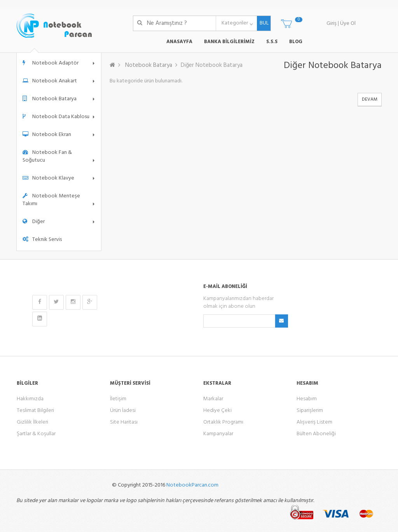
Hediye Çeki (217, 411)
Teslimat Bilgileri (35, 411)
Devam (370, 99)
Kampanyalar (218, 434)
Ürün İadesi (123, 411)
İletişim (118, 399)
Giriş (332, 24)
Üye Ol (348, 24)
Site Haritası (124, 422)
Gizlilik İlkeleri (32, 422)
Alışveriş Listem (314, 422)
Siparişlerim (310, 411)
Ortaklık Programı (223, 422)
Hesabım (307, 399)
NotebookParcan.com (192, 485)
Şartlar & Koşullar (36, 434)
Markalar (213, 399)
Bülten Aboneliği (316, 434)
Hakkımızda (30, 399)
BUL (263, 23)
